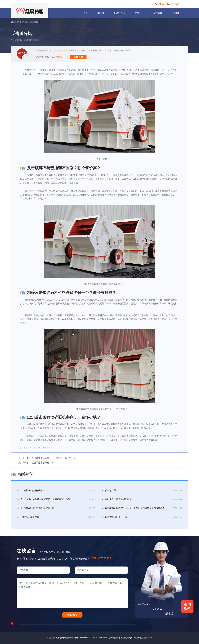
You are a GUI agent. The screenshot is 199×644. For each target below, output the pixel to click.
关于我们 (157, 13)
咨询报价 (187, 606)
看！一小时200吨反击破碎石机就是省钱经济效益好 (45, 499)
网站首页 (24, 22)
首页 (86, 13)
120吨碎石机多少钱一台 (32, 517)
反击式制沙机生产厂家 (116, 517)
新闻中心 (139, 13)
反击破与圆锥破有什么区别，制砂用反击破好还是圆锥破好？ (135, 508)
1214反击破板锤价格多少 (33, 490)
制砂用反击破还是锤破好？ (118, 499)
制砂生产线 (119, 13)
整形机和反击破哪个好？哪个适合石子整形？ (54, 458)
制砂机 (101, 13)
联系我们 (176, 13)
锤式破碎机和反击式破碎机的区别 (37, 508)
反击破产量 (111, 490)
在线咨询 (78, 57)
